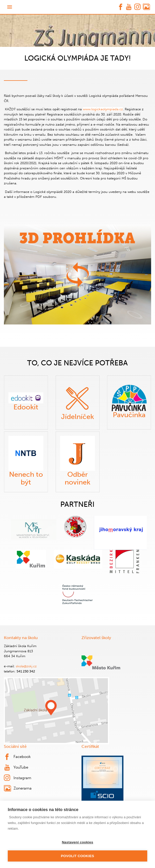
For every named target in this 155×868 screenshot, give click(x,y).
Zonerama (18, 789)
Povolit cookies (77, 856)
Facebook (17, 757)
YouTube (16, 768)
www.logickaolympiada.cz (103, 109)
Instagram (18, 778)
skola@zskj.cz (26, 666)
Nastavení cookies (77, 842)
